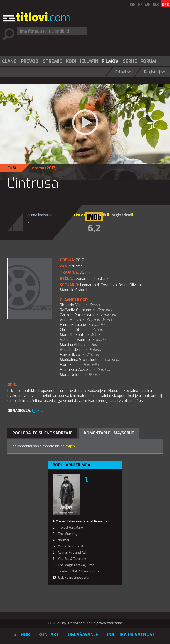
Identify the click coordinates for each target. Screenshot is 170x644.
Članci (10, 61)
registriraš (122, 215)
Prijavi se (123, 72)
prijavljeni (68, 446)
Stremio (53, 61)
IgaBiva (38, 411)
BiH (132, 5)
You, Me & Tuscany (72, 559)
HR (140, 5)
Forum (148, 61)
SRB (165, 5)
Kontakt (49, 635)
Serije (130, 61)
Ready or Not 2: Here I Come (79, 571)
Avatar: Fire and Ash (73, 552)
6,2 (94, 228)
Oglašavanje (83, 635)
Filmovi (111, 61)
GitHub (22, 635)
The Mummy (67, 534)
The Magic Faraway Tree (76, 565)
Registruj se (155, 72)
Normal (63, 540)
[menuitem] (10, 61)
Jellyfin (89, 61)
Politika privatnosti (132, 635)
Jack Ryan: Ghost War (74, 577)
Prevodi (30, 61)
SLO (156, 5)
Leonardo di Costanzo (98, 285)
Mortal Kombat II (70, 546)
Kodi (71, 61)
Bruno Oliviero (130, 285)
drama (38, 168)
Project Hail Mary (70, 528)
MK (148, 5)
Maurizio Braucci (74, 290)
